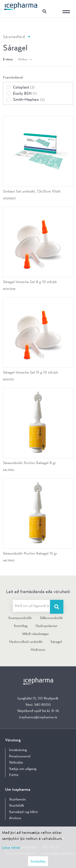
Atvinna (15, 818)
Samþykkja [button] (38, 861)
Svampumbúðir (20, 618)
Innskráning (54, 11)
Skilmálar (16, 762)
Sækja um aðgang (23, 769)
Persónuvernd (20, 756)
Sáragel (56, 642)
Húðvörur (38, 650)
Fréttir (14, 775)
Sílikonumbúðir (51, 618)
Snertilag (21, 626)
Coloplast (24, 87)
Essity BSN (25, 93)
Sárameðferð (14, 37)
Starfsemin (17, 799)
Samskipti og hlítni (23, 812)
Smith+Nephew (29, 99)
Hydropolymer (46, 626)
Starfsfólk (17, 805)
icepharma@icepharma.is (38, 717)
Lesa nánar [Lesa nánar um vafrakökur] (11, 847)
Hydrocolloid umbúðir (26, 642)
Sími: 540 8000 (38, 705)
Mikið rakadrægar (36, 634)
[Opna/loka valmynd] (67, 9)
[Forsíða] (21, 6)
